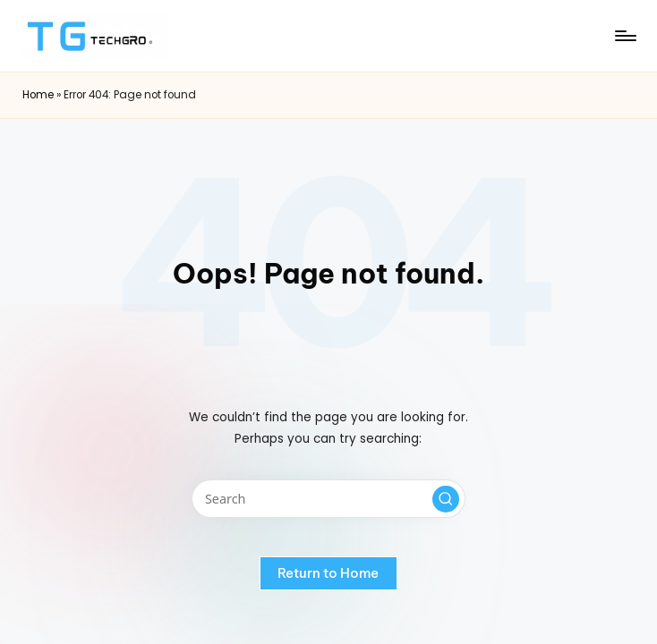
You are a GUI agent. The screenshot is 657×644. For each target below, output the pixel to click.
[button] (446, 499)
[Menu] (624, 36)
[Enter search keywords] (328, 499)
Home (38, 95)
